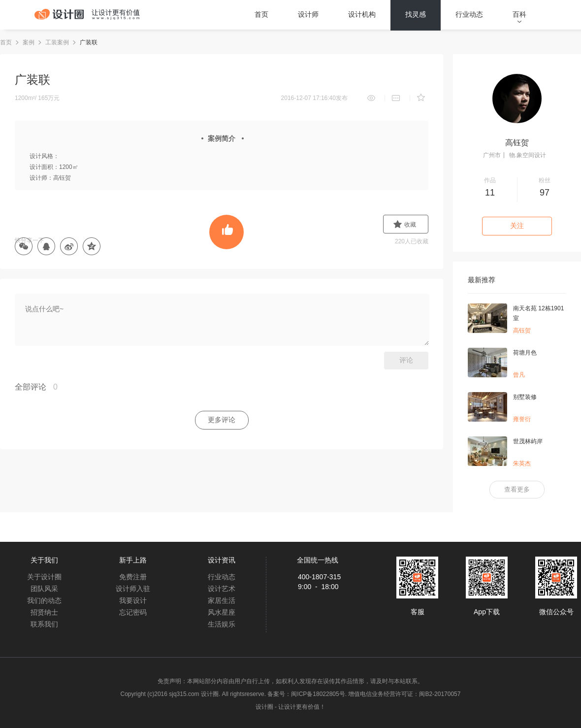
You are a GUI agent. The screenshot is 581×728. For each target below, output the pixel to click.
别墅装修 (525, 397)
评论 (406, 360)
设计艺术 (222, 589)
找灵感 (416, 14)
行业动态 (469, 14)
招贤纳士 (44, 612)
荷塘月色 (525, 353)
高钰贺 (517, 143)
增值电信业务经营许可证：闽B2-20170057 (404, 694)
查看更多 (517, 489)
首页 (261, 14)
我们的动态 (44, 600)
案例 (29, 42)
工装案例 (57, 42)
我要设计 (133, 600)
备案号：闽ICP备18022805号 (306, 694)
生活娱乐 (222, 624)
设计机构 (362, 14)
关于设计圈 (44, 577)
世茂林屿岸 (528, 441)
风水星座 (222, 612)
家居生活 (222, 600)
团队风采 (44, 589)
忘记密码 (133, 612)
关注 (517, 226)
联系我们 (44, 624)
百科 (519, 14)
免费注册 (133, 577)
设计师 (308, 14)
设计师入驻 (133, 589)
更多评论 (222, 420)
